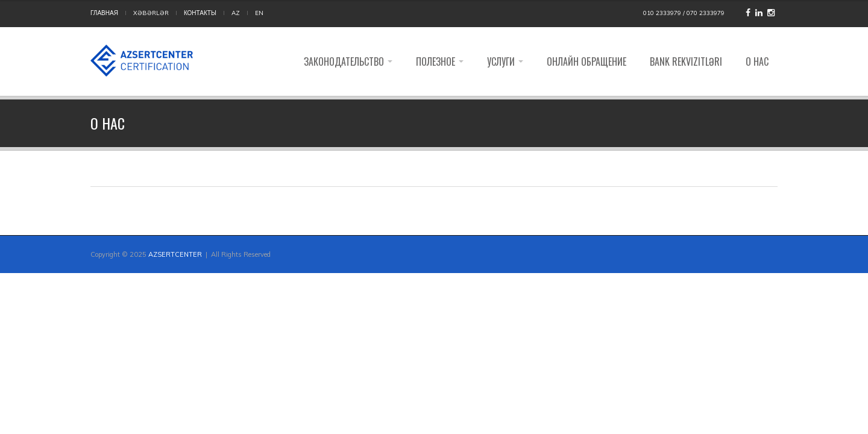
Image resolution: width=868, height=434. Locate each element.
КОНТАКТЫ (200, 13)
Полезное (440, 61)
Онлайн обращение (587, 61)
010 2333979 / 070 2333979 (684, 13)
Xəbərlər (151, 13)
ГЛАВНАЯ (104, 13)
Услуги (505, 61)
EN (259, 13)
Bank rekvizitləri (686, 61)
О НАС (757, 61)
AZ (236, 13)
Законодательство (348, 61)
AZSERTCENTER (175, 254)
